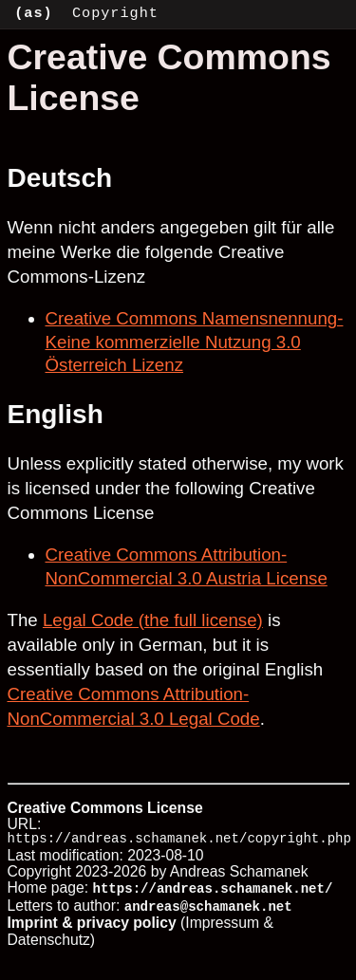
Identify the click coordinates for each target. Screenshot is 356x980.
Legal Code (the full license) (153, 620)
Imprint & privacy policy (92, 924)
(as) (33, 13)
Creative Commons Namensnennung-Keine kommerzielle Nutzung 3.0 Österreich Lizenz (195, 342)
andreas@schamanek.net (208, 907)
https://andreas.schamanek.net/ (213, 890)
